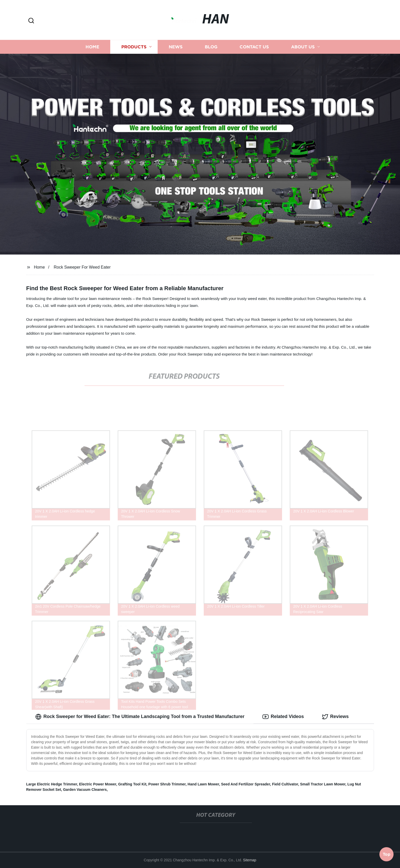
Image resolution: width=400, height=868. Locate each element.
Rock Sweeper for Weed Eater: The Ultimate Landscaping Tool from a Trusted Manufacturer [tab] (140, 717)
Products (134, 47)
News (176, 47)
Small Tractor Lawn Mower (323, 784)
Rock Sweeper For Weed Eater (82, 267)
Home (92, 47)
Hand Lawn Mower (203, 784)
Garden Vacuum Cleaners (85, 790)
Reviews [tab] (335, 717)
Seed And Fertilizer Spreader (245, 784)
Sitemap (250, 860)
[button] (31, 21)
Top (387, 854)
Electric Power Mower (98, 784)
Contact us (254, 47)
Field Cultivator (285, 784)
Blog (211, 47)
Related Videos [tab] (283, 717)
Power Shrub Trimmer (167, 784)
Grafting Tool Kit (132, 784)
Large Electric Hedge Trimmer (52, 784)
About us (303, 47)
